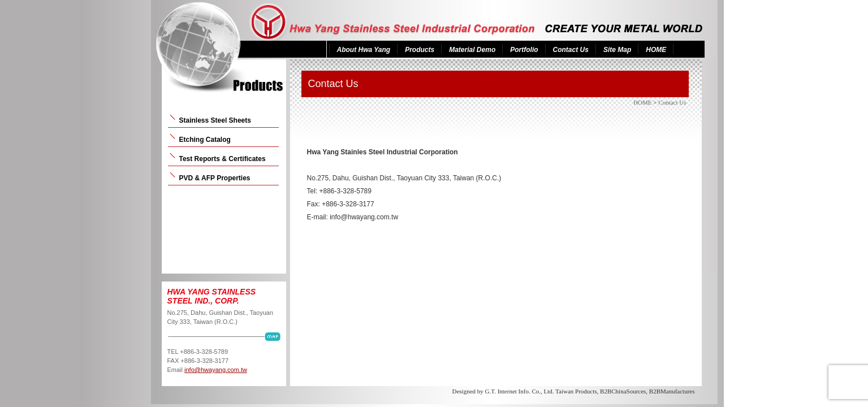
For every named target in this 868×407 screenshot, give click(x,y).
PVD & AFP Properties (215, 178)
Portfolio (524, 50)
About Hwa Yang (364, 50)
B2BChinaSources (623, 391)
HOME (656, 50)
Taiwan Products (576, 391)
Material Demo (472, 50)
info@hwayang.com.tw (216, 370)
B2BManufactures (672, 391)
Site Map (617, 50)
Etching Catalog (205, 140)
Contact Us (571, 50)
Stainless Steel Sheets (215, 120)
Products (420, 50)
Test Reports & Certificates (223, 159)
